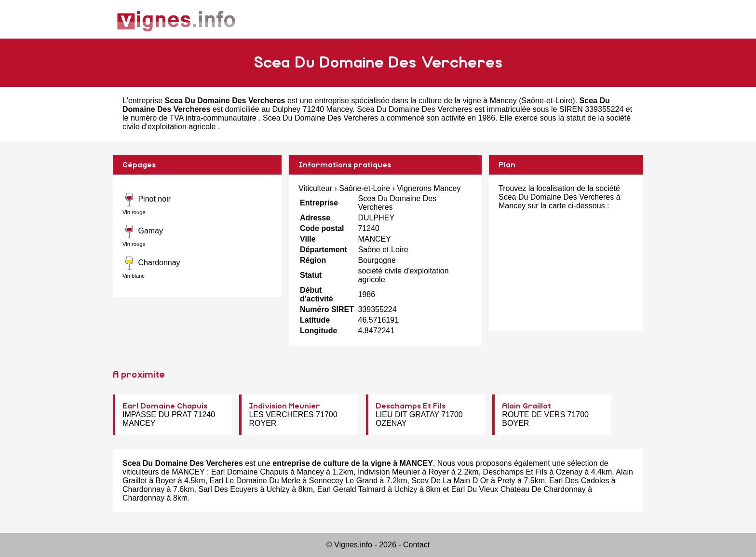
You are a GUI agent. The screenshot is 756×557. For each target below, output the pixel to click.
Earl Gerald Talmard (351, 489)
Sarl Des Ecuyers (228, 489)
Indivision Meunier (284, 406)
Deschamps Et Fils (411, 406)
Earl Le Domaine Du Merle (255, 481)
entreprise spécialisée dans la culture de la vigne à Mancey (416, 101)
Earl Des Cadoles (579, 481)
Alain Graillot (526, 406)
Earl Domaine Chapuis (165, 406)
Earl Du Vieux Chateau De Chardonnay (519, 489)
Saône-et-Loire (547, 101)
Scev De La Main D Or (450, 481)
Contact (416, 545)
